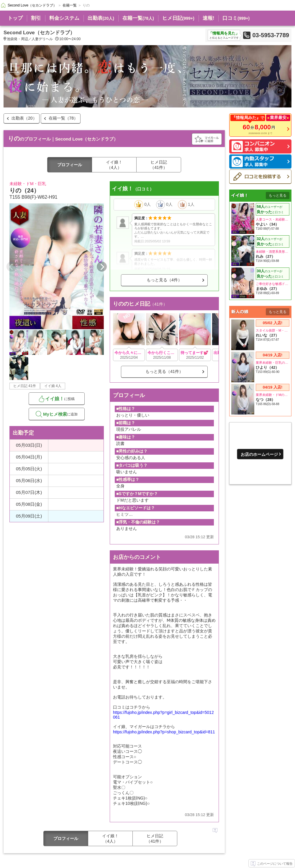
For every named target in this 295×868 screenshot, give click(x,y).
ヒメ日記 (178, 18)
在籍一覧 (138, 18)
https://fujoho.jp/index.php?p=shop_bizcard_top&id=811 (164, 732)
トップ (15, 18)
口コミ (236, 18)
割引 (36, 18)
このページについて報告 (272, 864)
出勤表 (101, 18)
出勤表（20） (24, 118)
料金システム (64, 18)
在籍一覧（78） (63, 118)
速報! (209, 18)
